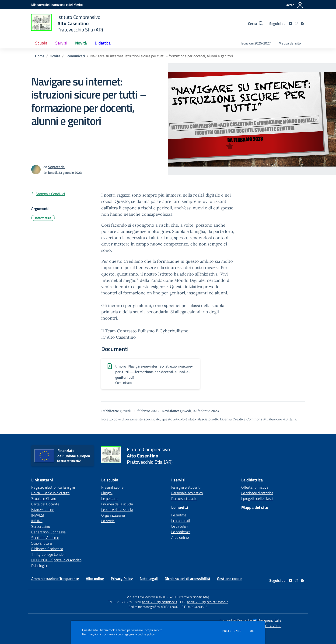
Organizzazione (113, 515)
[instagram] (297, 24)
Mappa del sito (290, 43)
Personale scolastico (187, 493)
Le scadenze (181, 532)
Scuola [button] (41, 43)
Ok (252, 631)
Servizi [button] (61, 43)
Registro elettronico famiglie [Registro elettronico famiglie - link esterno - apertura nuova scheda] (53, 487)
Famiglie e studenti (186, 487)
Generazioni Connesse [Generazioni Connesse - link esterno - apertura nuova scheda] (48, 532)
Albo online (180, 537)
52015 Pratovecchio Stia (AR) (189, 597)
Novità (55, 56)
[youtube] (290, 24)
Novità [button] (81, 43)
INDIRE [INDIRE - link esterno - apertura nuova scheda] (37, 521)
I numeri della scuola (117, 504)
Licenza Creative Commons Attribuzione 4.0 (254, 419)
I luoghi (107, 493)
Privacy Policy (122, 579)
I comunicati (75, 56)
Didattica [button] (103, 43)
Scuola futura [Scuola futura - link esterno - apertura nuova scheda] (42, 543)
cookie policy (146, 634)
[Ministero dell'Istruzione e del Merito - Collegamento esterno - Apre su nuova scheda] (57, 5)
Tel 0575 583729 (120, 602)
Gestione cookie (230, 579)
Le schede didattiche (257, 493)
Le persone (110, 498)
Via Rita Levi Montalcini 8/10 (147, 597)
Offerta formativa (255, 487)
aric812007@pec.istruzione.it (207, 602)
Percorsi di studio (184, 498)
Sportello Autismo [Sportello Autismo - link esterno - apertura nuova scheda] (45, 538)
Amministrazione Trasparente (55, 579)
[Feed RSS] (303, 24)
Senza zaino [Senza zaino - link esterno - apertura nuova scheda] (41, 526)
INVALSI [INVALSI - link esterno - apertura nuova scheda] (38, 515)
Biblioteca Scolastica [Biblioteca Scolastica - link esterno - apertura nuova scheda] (47, 549)
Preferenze (232, 631)
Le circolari (179, 526)
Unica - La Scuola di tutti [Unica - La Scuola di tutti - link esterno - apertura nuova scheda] (50, 493)
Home (40, 56)
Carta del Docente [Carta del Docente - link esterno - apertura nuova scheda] (45, 504)
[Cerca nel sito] (256, 24)
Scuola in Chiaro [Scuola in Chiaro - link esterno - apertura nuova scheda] (44, 498)
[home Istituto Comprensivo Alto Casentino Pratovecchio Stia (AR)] (67, 23)
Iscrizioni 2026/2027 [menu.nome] (256, 43)
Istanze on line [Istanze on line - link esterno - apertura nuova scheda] (43, 510)
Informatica (43, 218)
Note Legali (149, 579)
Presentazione (112, 487)
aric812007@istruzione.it (160, 602)
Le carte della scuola (117, 510)
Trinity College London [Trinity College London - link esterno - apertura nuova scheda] (48, 554)
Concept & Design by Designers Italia (250, 620)
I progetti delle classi (257, 498)
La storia (108, 521)
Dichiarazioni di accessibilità (187, 579)
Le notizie (179, 515)
